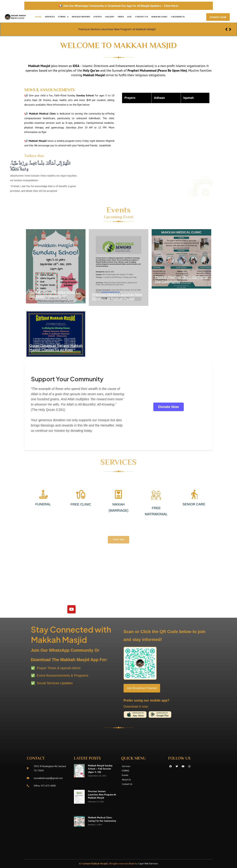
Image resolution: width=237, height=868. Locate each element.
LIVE (129, 17)
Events (98, 17)
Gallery (110, 17)
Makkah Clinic (159, 17)
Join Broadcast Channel (143, 688)
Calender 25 (178, 17)
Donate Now (169, 407)
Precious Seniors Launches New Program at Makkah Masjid (117, 29)
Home (38, 17)
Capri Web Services (148, 864)
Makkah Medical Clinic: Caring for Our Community (102, 819)
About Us (126, 780)
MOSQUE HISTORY (81, 17)
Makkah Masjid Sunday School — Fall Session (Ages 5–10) (55, 294)
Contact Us (141, 17)
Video (121, 17)
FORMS (63, 17)
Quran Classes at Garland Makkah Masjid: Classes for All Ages (56, 348)
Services (50, 17)
